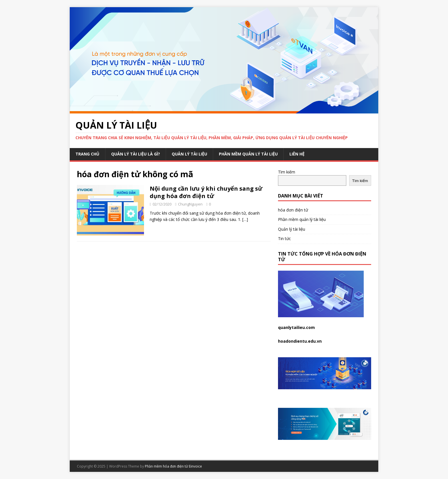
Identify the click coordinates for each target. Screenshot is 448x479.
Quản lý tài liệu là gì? (136, 154)
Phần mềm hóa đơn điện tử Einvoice (173, 466)
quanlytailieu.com (296, 327)
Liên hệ (297, 154)
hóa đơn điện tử (293, 210)
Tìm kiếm (287, 172)
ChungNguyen (190, 204)
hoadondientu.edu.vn (300, 341)
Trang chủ (87, 154)
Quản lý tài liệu (189, 154)
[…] (245, 219)
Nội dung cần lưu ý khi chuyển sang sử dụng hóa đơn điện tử (206, 192)
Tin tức (284, 238)
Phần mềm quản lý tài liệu (248, 154)
